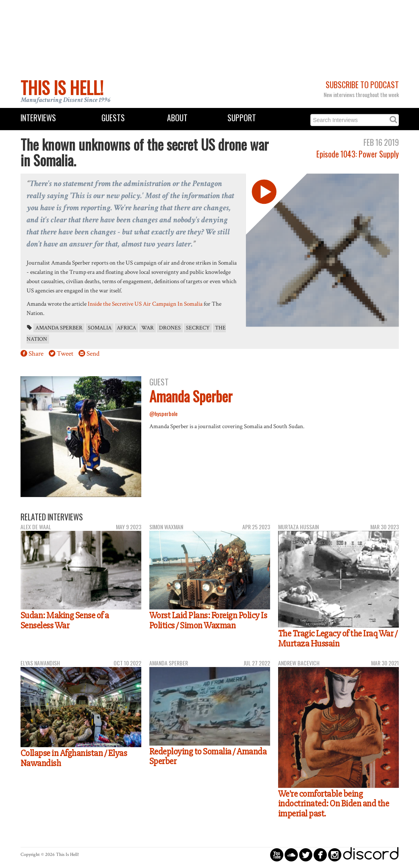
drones (170, 328)
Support (242, 118)
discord (371, 855)
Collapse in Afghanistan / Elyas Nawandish (74, 758)
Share (36, 354)
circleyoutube (277, 855)
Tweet (65, 354)
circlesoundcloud (291, 855)
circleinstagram (335, 855)
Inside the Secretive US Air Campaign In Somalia (145, 304)
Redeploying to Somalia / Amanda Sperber (208, 757)
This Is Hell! (62, 87)
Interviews (38, 118)
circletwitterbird (306, 855)
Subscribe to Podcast (362, 85)
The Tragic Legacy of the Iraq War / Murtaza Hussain (338, 639)
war (148, 328)
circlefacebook (320, 855)
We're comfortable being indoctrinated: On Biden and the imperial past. (334, 804)
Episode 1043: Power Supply (358, 154)
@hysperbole (163, 413)
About (177, 118)
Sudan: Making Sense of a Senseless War (65, 620)
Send (93, 354)
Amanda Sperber (59, 328)
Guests (113, 118)
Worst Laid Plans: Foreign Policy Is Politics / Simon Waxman (208, 620)
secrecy (198, 328)
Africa (126, 328)
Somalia (100, 328)
